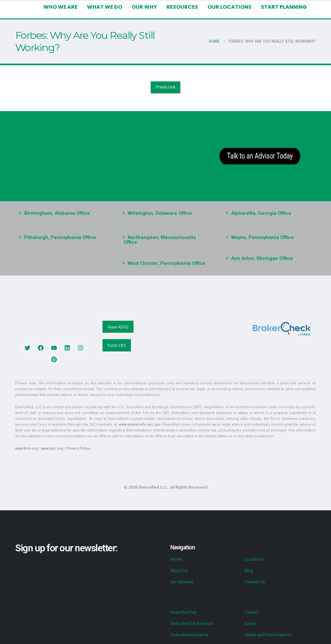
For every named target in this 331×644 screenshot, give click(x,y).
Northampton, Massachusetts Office (167, 237)
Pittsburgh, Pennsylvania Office (58, 237)
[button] (62, 213)
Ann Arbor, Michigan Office (260, 258)
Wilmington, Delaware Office (158, 213)
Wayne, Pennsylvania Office (261, 237)
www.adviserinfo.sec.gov (72, 420)
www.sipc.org (50, 444)
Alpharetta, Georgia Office (259, 213)
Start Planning (284, 7)
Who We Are (63, 7)
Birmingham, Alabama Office (55, 213)
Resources (183, 7)
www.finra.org (26, 444)
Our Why (145, 7)
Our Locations (231, 7)
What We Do (106, 7)
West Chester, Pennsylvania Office (165, 258)
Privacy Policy (75, 444)
